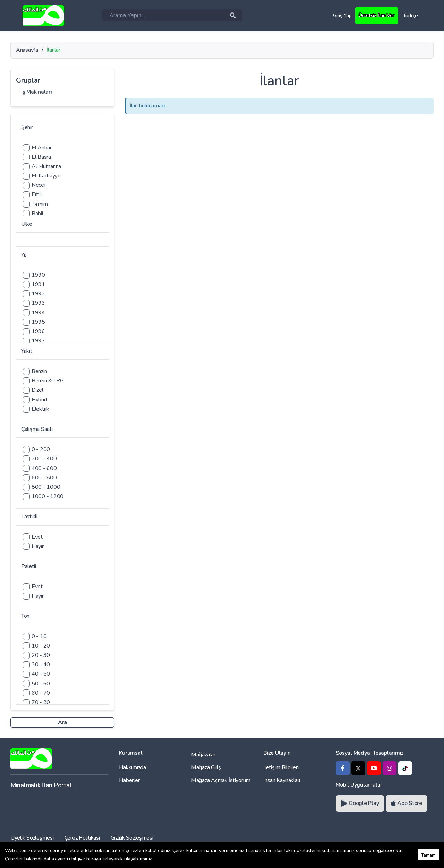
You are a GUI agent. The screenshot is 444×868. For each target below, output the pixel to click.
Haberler (129, 780)
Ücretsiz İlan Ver (375, 15)
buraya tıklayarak (105, 859)
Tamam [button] (429, 855)
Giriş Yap (340, 15)
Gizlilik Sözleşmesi (132, 838)
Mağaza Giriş (206, 767)
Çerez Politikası (82, 838)
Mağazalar (203, 755)
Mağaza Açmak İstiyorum (221, 780)
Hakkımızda (133, 767)
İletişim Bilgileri (281, 767)
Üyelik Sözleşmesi (32, 838)
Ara (62, 722)
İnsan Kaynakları (282, 780)
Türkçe (411, 16)
